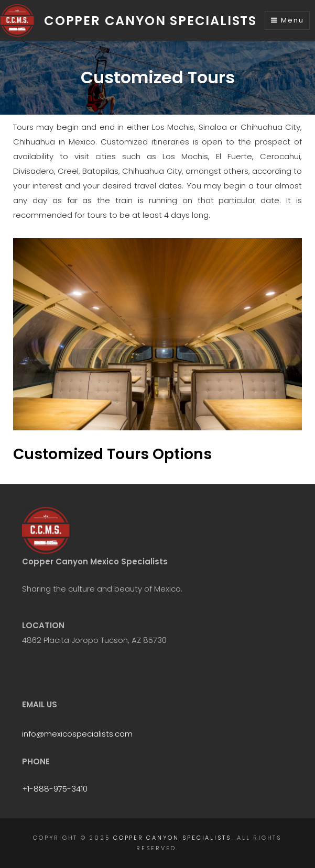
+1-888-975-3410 (55, 789)
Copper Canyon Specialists (150, 21)
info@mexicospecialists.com (77, 734)
